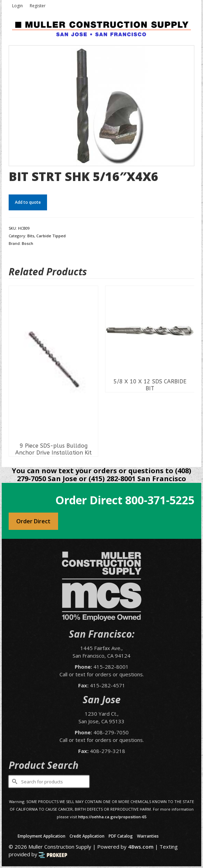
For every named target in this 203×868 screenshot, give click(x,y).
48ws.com (141, 847)
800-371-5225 (160, 500)
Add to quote (28, 202)
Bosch (27, 243)
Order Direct (33, 521)
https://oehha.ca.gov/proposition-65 (112, 817)
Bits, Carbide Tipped (47, 236)
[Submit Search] (14, 781)
